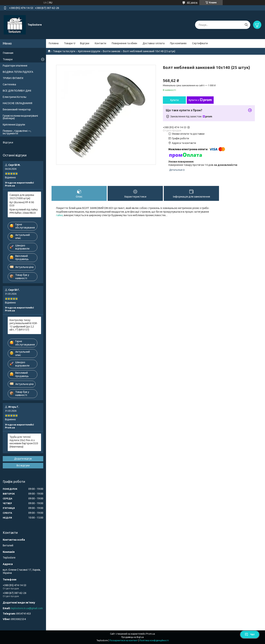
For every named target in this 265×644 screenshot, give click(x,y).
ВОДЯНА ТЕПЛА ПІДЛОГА (18, 72)
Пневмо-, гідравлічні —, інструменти (17, 132)
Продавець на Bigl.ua (132, 637)
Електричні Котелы (15, 97)
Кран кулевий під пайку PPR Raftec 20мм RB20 (24, 211)
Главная (8, 53)
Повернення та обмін (124, 43)
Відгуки (85, 43)
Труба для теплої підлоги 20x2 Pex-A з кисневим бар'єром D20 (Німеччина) (24, 442)
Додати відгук (23, 459)
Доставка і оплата (154, 43)
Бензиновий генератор (17, 109)
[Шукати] (246, 25)
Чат (250, 634)
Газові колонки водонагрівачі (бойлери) (20, 117)
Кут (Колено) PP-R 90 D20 (22, 204)
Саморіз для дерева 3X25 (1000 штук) (22, 197)
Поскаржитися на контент (124, 640)
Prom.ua (151, 634)
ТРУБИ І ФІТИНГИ (13, 78)
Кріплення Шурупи (89, 51)
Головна (54, 43)
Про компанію (178, 43)
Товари (68, 43)
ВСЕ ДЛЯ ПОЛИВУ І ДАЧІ (17, 91)
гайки (59, 215)
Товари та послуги (64, 51)
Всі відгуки (23, 465)
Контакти (100, 43)
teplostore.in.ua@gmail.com (27, 608)
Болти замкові (112, 51)
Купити (174, 100)
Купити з (200, 100)
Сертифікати (200, 43)
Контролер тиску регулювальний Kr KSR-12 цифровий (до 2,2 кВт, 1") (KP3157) (24, 325)
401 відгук (192, 2)
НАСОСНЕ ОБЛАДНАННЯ (17, 103)
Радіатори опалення (15, 66)
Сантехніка (9, 84)
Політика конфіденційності (154, 640)
